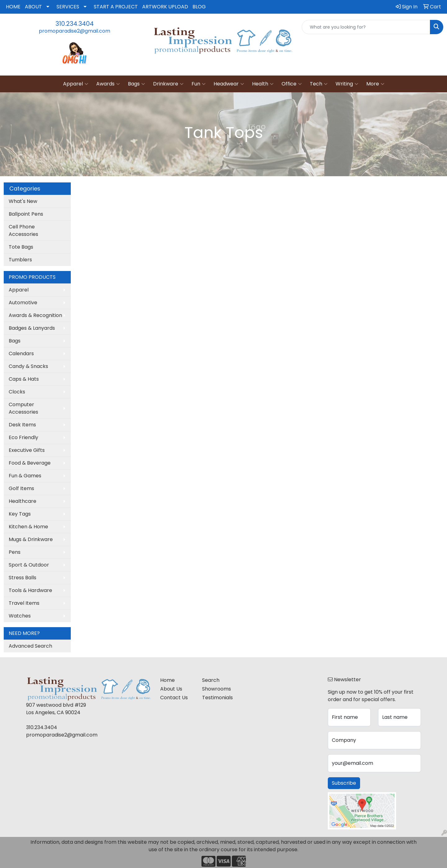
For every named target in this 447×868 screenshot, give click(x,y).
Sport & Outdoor (29, 565)
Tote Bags (21, 247)
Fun (199, 84)
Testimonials (217, 698)
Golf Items (21, 488)
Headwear (229, 84)
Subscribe (344, 783)
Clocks (17, 392)
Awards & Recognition (35, 315)
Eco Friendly (23, 437)
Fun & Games (25, 476)
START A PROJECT (116, 7)
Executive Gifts (27, 450)
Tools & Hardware (30, 590)
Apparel (76, 84)
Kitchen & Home (28, 527)
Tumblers (20, 260)
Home (167, 680)
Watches (20, 616)
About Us (171, 689)
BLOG (199, 7)
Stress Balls (23, 578)
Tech (319, 84)
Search (211, 680)
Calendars (21, 354)
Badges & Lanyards (32, 328)
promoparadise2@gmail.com (74, 31)
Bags (136, 84)
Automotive (23, 303)
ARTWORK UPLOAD (165, 7)
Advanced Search (30, 646)
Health (263, 84)
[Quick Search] (366, 27)
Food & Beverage (30, 463)
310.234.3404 (75, 24)
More (375, 84)
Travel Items (24, 603)
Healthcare (23, 501)
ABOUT (33, 7)
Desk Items (22, 425)
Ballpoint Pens (26, 214)
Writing (347, 84)
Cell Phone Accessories (23, 230)
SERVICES (68, 7)
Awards (108, 84)
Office (292, 84)
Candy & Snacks (28, 366)
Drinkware (168, 84)
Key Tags (20, 514)
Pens (15, 552)
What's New (23, 201)
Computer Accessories (23, 408)
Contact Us (174, 698)
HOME (13, 7)
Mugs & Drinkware (31, 539)
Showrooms (217, 689)
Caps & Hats (24, 379)
